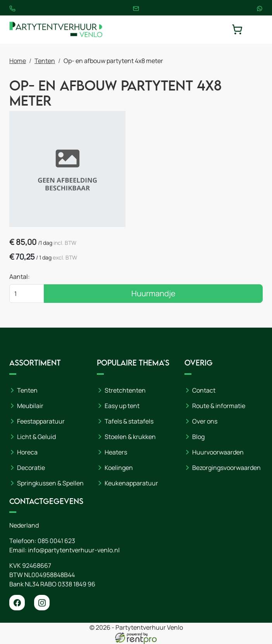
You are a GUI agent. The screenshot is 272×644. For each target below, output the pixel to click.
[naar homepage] (56, 30)
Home (18, 61)
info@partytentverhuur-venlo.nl (74, 550)
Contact (204, 390)
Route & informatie (219, 406)
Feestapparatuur (41, 421)
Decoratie (31, 468)
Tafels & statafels (129, 421)
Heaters (116, 452)
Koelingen (119, 468)
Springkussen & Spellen (50, 483)
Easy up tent (122, 406)
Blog (198, 437)
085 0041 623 (56, 541)
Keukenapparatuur (131, 483)
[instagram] (42, 603)
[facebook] (17, 603)
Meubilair (30, 406)
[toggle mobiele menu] (257, 29)
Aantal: (20, 277)
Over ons (205, 421)
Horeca (27, 452)
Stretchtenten (125, 390)
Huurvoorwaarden (218, 452)
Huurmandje (153, 293)
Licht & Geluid (36, 437)
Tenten (45, 61)
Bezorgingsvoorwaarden (226, 468)
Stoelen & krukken (130, 437)
